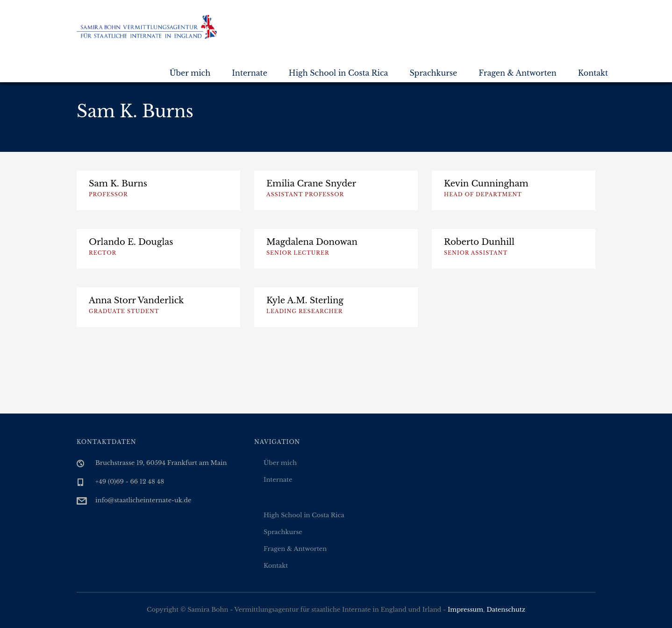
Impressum (465, 610)
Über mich (190, 73)
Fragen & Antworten (517, 73)
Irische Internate (286, 499)
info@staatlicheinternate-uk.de (143, 500)
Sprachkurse (433, 73)
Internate (250, 73)
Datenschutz (506, 610)
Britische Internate (290, 489)
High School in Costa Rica (339, 73)
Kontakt (593, 73)
